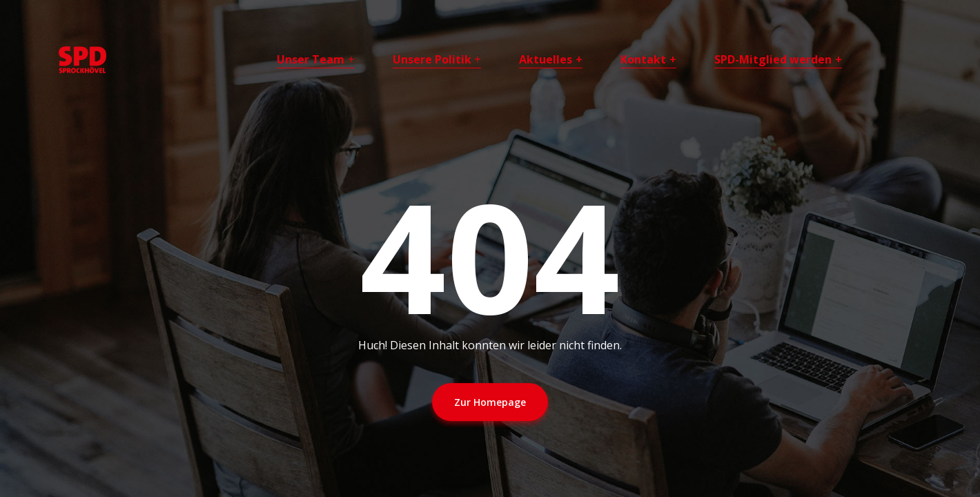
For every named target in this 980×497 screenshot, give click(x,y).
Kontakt (643, 59)
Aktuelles (546, 59)
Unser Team (311, 59)
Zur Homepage (490, 402)
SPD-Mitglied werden (773, 59)
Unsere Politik (432, 59)
